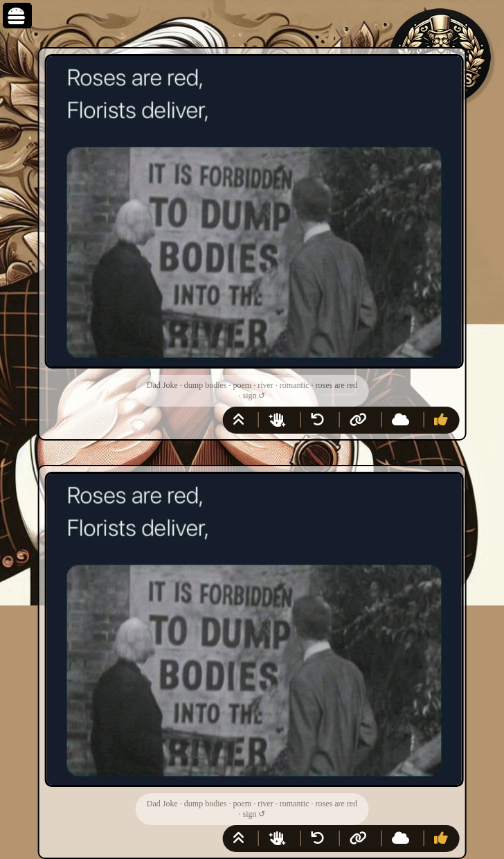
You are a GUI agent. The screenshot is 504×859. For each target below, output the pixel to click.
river (265, 385)
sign (249, 396)
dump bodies (206, 385)
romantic (295, 385)
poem (243, 385)
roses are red (336, 385)
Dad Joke (162, 385)
